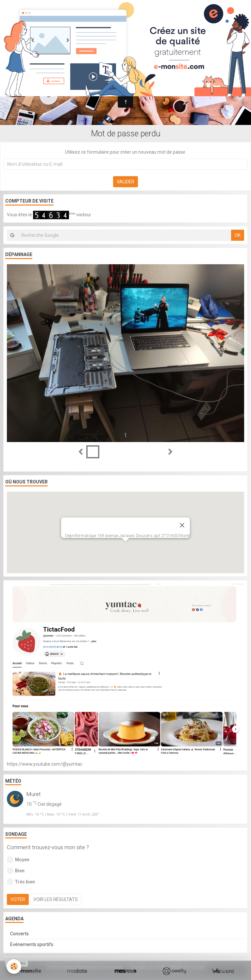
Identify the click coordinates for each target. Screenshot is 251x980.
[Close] (182, 525)
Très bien (21, 882)
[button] (125, 548)
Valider (125, 182)
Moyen (18, 860)
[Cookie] (14, 966)
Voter (18, 899)
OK (238, 235)
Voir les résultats (56, 899)
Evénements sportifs (32, 944)
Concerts (19, 934)
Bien (16, 871)
